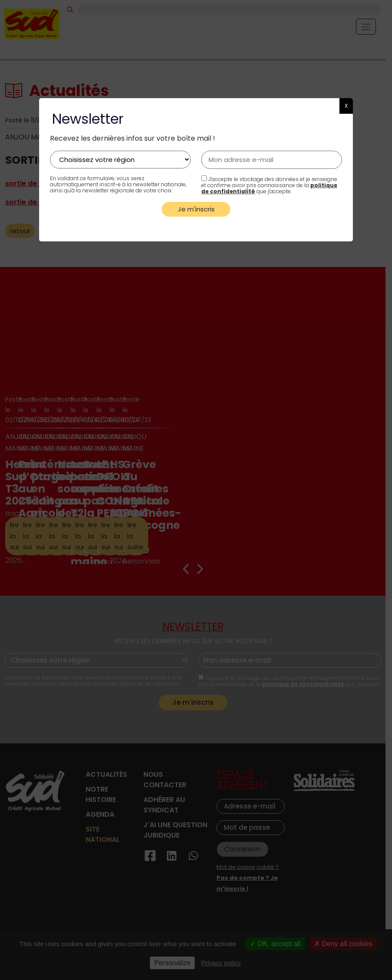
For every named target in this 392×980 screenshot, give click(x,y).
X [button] (346, 106)
